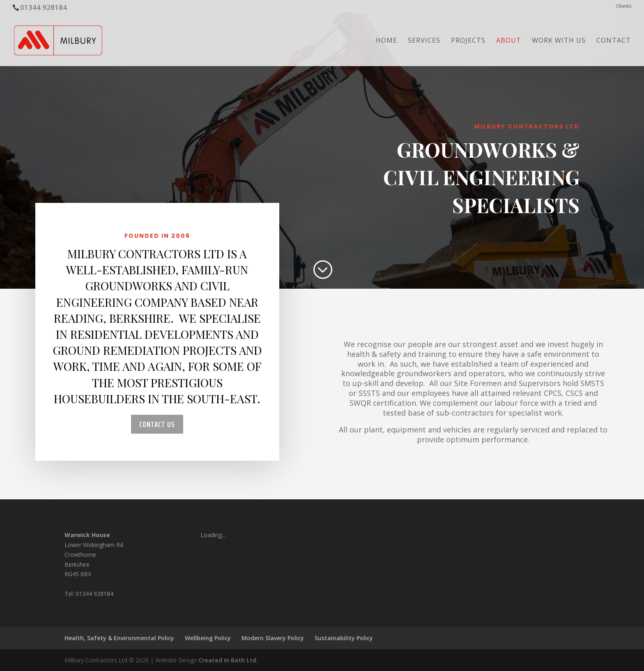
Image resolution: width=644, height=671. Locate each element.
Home (386, 41)
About (509, 41)
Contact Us (157, 424)
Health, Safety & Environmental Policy (119, 638)
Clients (624, 7)
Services (424, 41)
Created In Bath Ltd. (228, 660)
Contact (614, 41)
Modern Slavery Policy (273, 638)
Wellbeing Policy (208, 638)
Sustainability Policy (344, 638)
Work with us (559, 41)
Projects (468, 41)
